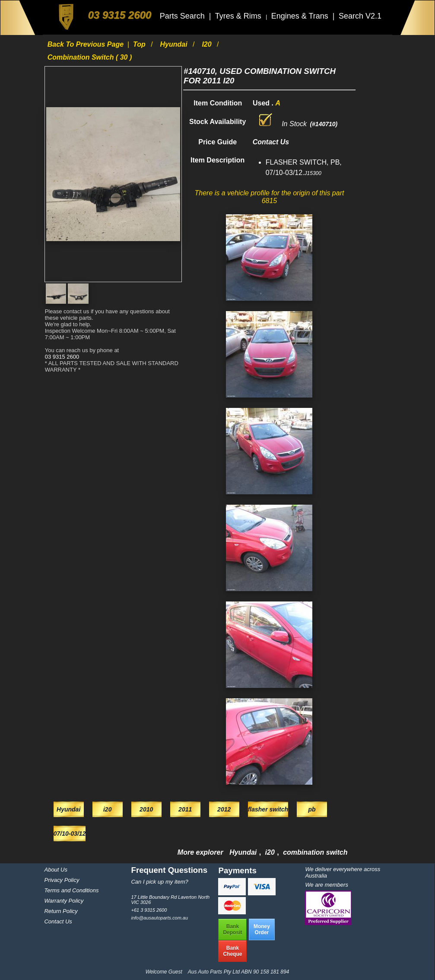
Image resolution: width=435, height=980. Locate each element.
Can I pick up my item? (159, 882)
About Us (56, 870)
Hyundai (175, 44)
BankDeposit (232, 929)
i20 (208, 44)
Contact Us (58, 921)
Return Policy (61, 911)
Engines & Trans (301, 16)
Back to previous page (87, 44)
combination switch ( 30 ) (90, 57)
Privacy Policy (62, 880)
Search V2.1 (360, 16)
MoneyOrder (262, 929)
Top (140, 44)
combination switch (315, 852)
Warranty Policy (64, 901)
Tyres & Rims (239, 16)
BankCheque (232, 951)
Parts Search (183, 16)
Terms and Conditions (71, 890)
